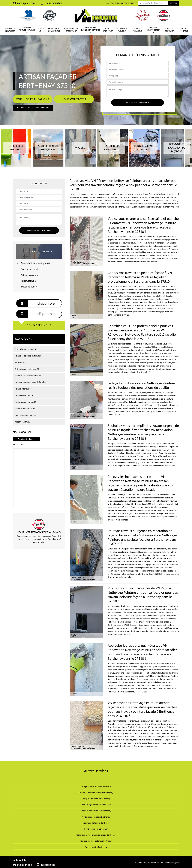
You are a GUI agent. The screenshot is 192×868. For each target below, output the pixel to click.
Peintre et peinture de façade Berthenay (96, 793)
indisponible (24, 3)
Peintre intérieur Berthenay (96, 829)
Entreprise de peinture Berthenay (96, 799)
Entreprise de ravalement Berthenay (96, 787)
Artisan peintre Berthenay (96, 847)
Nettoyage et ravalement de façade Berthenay (96, 835)
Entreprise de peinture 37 (10, 30)
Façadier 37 (40, 30)
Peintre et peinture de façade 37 (27, 30)
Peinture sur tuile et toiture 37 (71, 30)
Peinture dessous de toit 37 (153, 30)
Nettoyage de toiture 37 (122, 30)
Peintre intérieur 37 (108, 30)
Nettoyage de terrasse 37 (137, 30)
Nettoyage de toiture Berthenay (96, 823)
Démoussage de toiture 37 (169, 30)
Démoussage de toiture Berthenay (96, 805)
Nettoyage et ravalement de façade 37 (91, 30)
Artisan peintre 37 (184, 30)
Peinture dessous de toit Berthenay (96, 811)
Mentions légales (172, 863)
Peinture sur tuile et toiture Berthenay (96, 841)
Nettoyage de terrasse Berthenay (96, 817)
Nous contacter (74, 99)
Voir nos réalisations (33, 99)
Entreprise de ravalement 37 (54, 30)
